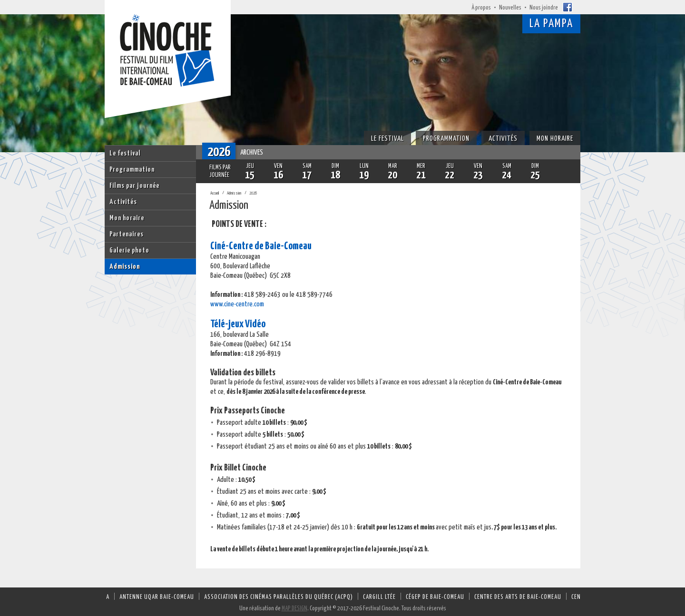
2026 (253, 193)
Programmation (132, 170)
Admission (125, 267)
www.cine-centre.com (237, 304)
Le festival (125, 153)
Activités (123, 202)
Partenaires (127, 234)
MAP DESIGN (294, 609)
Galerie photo (129, 250)
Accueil (215, 193)
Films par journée (134, 186)
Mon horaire (127, 218)
